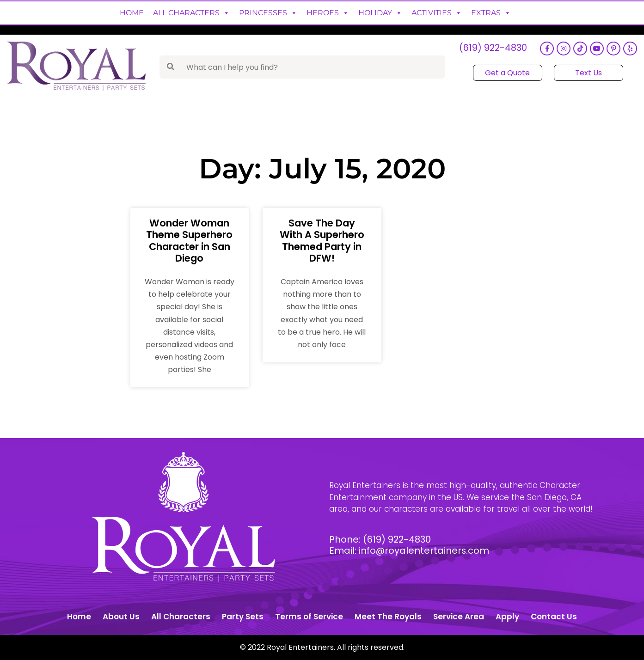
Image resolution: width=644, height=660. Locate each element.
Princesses (268, 13)
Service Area (459, 617)
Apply (507, 617)
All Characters (191, 13)
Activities (437, 13)
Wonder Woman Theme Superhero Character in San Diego (189, 241)
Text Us (588, 73)
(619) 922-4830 (492, 49)
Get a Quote (507, 73)
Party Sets (243, 617)
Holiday (380, 13)
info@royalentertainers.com (424, 550)
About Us (121, 617)
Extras (491, 13)
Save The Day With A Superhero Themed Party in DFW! (322, 241)
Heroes (328, 13)
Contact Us (554, 617)
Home (132, 13)
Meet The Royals (388, 617)
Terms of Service (309, 617)
